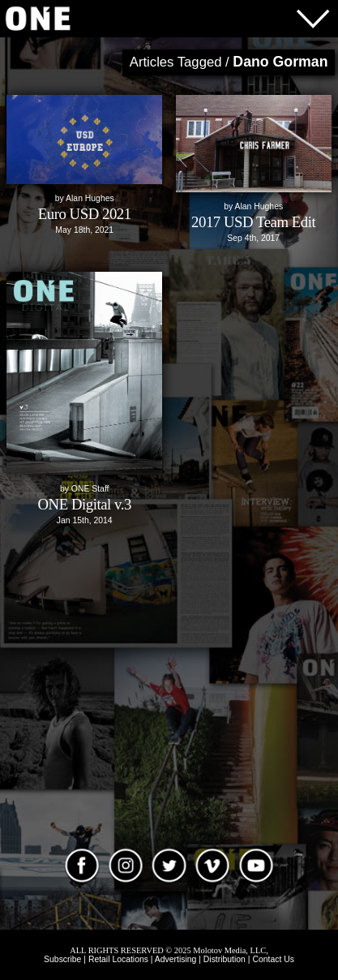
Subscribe (62, 959)
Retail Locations (118, 959)
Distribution (225, 959)
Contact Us (273, 959)
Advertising (175, 959)
